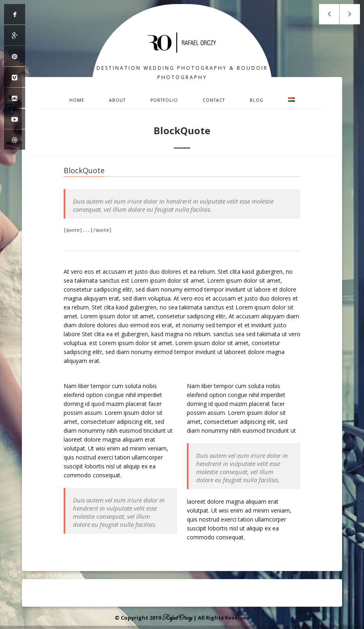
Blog (257, 100)
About (117, 100)
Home (77, 100)
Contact (214, 100)
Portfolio (164, 100)
